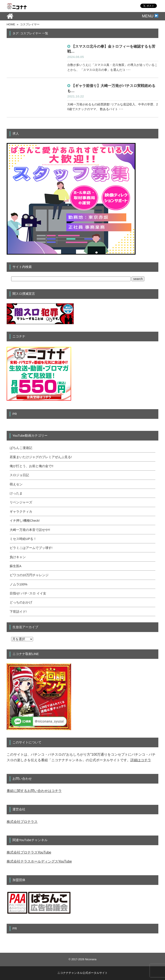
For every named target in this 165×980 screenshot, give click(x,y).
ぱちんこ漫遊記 (21, 448)
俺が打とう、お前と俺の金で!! (31, 466)
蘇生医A (16, 566)
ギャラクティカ (21, 512)
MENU (150, 16)
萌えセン (16, 484)
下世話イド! (18, 612)
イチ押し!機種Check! (25, 521)
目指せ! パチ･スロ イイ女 (28, 593)
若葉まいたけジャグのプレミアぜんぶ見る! (41, 457)
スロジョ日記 (19, 475)
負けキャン (18, 557)
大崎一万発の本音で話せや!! (30, 530)
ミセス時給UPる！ (23, 539)
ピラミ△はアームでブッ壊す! (31, 548)
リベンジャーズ (21, 502)
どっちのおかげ (21, 602)
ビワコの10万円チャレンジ (29, 575)
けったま (16, 493)
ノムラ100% (19, 584)
